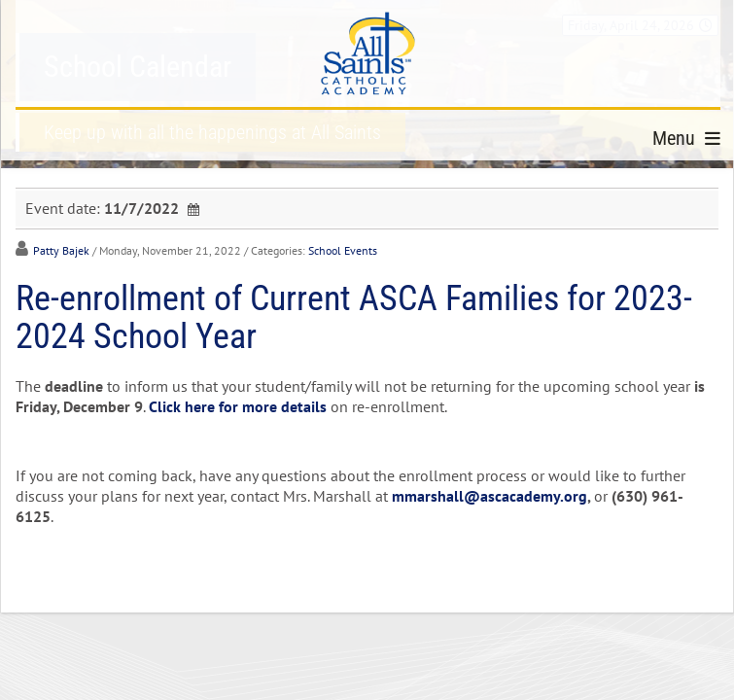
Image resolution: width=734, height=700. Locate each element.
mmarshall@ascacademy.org (489, 496)
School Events (343, 250)
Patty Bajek (61, 250)
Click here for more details (238, 406)
